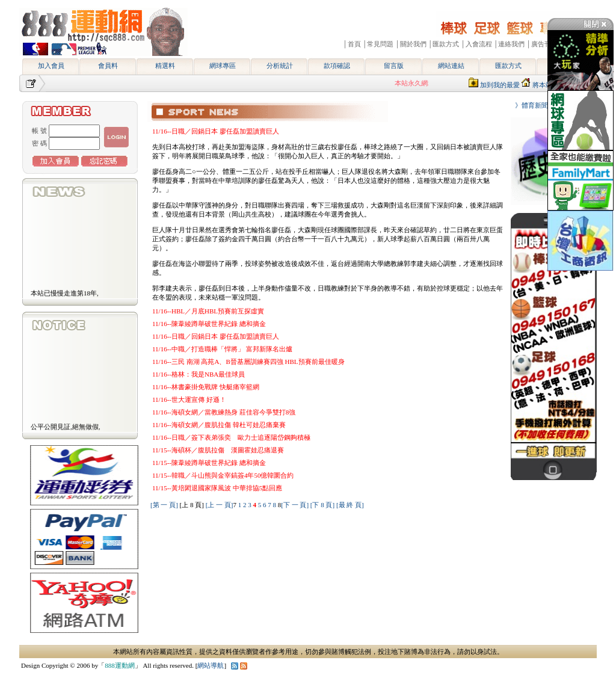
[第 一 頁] (164, 505)
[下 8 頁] (322, 505)
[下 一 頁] (295, 505)
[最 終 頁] (350, 505)
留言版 (394, 66)
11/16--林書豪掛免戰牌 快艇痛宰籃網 (206, 387)
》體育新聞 (528, 105)
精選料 (165, 66)
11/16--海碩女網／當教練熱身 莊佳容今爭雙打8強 (224, 412)
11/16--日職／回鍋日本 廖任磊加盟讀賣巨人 (216, 131)
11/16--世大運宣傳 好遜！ (189, 399)
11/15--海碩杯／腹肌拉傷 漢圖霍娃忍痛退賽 (218, 450)
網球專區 (223, 66)
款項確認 (337, 66)
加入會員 (51, 66)
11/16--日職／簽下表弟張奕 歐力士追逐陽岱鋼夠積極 (231, 437)
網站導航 (211, 665)
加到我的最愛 (500, 85)
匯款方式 (508, 66)
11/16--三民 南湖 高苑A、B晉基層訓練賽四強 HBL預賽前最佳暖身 (248, 362)
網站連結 (451, 66)
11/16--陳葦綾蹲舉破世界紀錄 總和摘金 (209, 324)
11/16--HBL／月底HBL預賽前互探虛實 (208, 311)
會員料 (108, 66)
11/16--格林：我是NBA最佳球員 (199, 374)
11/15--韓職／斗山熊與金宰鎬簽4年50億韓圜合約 (223, 475)
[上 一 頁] (220, 505)
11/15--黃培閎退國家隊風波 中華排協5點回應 (217, 488)
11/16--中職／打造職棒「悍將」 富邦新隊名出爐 (222, 349)
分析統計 (280, 66)
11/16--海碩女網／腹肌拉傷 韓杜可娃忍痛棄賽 (219, 425)
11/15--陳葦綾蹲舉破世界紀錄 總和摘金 (209, 463)
